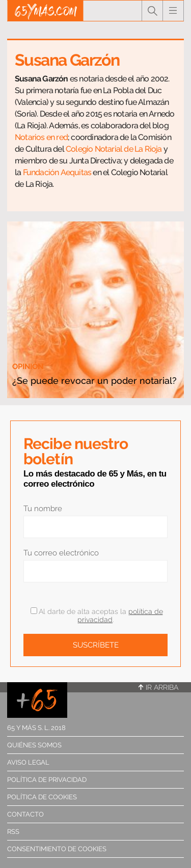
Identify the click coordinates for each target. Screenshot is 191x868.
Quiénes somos (34, 745)
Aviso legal (28, 762)
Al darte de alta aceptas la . (97, 615)
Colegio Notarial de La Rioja (114, 149)
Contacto (25, 814)
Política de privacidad (47, 780)
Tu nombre (43, 509)
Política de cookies (42, 797)
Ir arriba (158, 687)
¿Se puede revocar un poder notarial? (94, 381)
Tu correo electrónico (61, 553)
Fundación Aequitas (57, 172)
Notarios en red (41, 137)
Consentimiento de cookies (57, 849)
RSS (13, 832)
